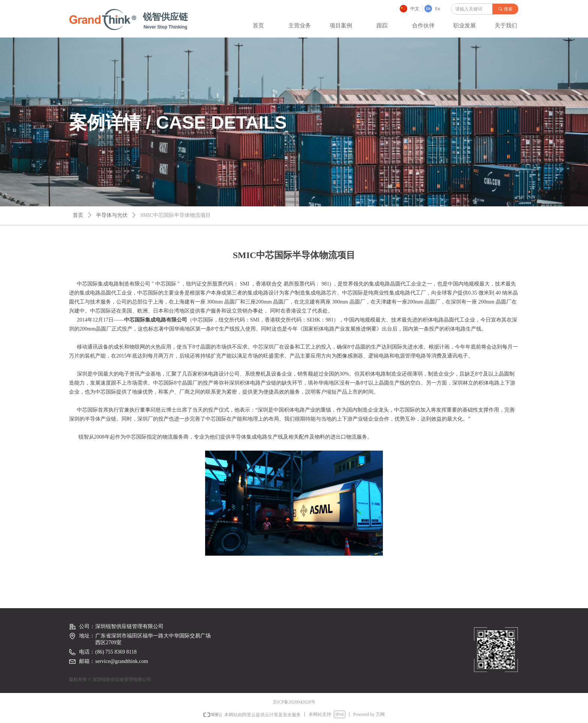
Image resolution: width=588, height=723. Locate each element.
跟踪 (382, 26)
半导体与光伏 (112, 215)
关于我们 (506, 26)
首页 (258, 26)
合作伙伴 (423, 26)
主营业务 (300, 26)
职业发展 (465, 26)
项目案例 (341, 26)
